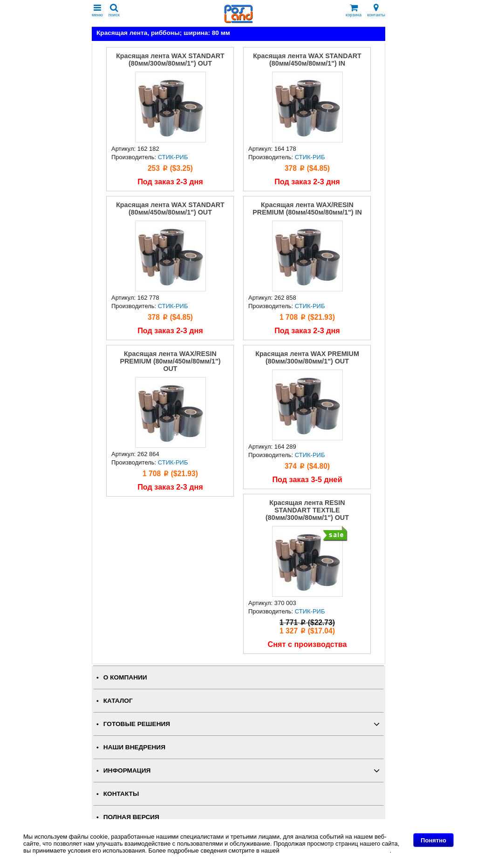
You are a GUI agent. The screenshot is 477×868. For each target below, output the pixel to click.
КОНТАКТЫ (121, 794)
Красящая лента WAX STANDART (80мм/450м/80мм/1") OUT (170, 209)
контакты (376, 10)
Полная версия (131, 817)
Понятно (433, 840)
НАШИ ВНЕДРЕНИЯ (134, 747)
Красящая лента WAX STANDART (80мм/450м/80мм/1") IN (307, 60)
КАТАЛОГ (118, 701)
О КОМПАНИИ (125, 677)
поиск (114, 10)
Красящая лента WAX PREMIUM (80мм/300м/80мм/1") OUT (307, 357)
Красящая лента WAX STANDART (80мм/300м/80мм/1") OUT (170, 60)
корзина (354, 10)
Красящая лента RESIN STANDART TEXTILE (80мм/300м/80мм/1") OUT (307, 510)
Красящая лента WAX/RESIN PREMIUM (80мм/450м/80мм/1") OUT (170, 361)
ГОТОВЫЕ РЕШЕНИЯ (137, 724)
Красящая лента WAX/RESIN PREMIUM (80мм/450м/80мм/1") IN (307, 209)
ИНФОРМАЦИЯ (127, 770)
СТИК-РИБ (173, 157)
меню (97, 10)
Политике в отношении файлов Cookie (335, 851)
